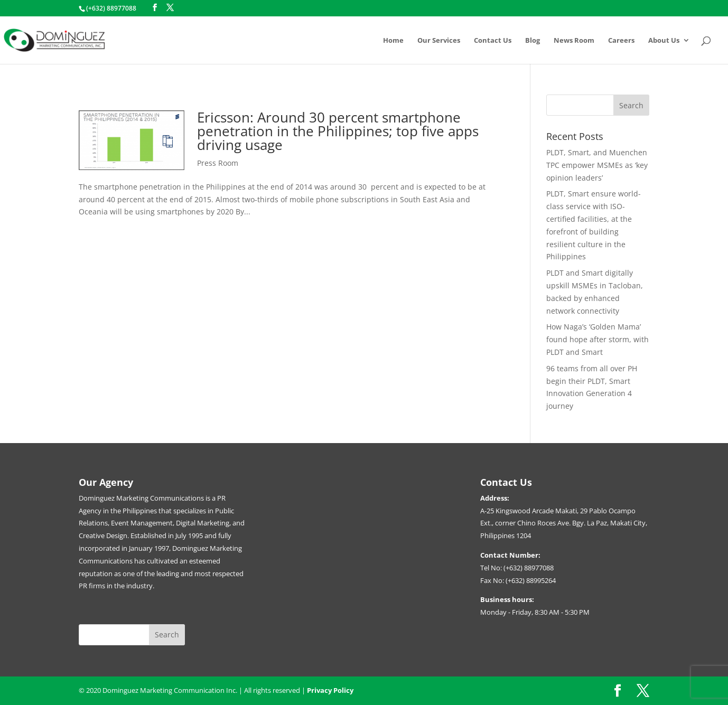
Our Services (439, 41)
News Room (574, 41)
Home (393, 41)
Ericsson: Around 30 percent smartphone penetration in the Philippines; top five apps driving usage (338, 131)
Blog (533, 41)
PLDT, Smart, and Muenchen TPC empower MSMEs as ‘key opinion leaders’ (597, 165)
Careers (621, 41)
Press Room (218, 163)
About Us (664, 41)
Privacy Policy (330, 690)
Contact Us (493, 41)
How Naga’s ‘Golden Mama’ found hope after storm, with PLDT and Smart (598, 339)
